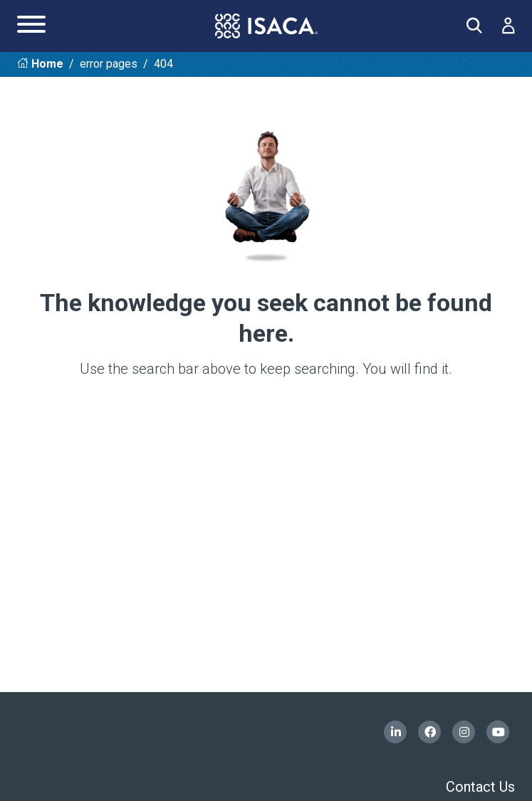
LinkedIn (395, 732)
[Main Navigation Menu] (31, 26)
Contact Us (480, 787)
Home (47, 64)
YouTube (498, 732)
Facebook (429, 732)
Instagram (464, 732)
